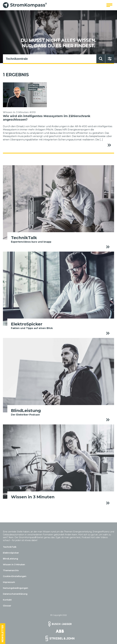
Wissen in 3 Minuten (14, 565)
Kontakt (7, 600)
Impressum (9, 582)
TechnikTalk (10, 547)
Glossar (7, 606)
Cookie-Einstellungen (15, 576)
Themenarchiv (11, 570)
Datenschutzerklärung (15, 594)
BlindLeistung (10, 559)
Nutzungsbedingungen (16, 588)
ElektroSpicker (11, 553)
